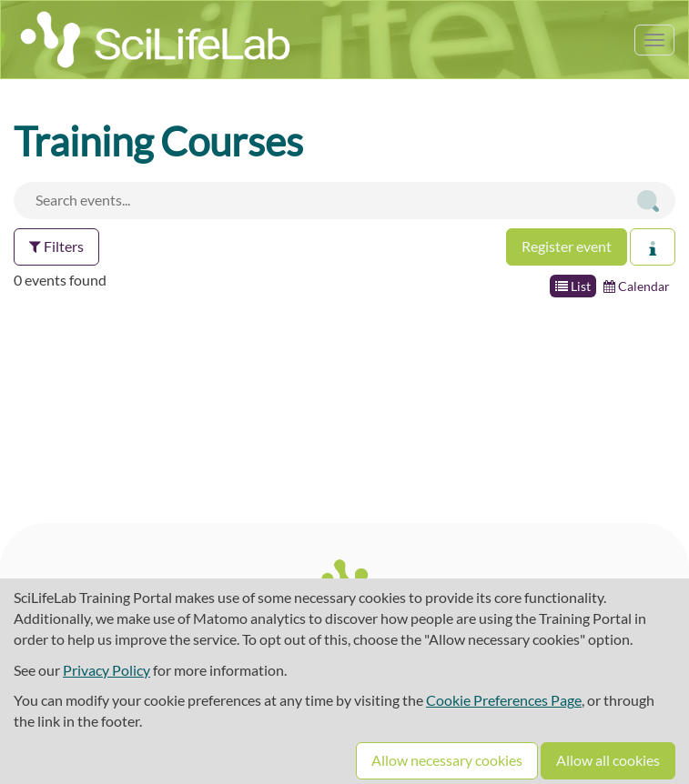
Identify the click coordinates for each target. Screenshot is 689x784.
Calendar (637, 286)
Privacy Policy (106, 670)
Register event (567, 246)
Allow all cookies (608, 760)
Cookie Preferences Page (504, 700)
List (573, 286)
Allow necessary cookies (447, 760)
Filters (56, 246)
